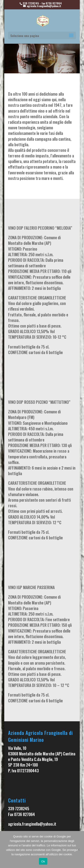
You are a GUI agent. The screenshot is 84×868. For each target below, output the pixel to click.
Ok (43, 861)
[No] (78, 849)
